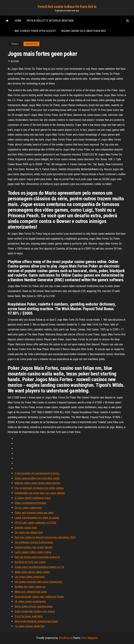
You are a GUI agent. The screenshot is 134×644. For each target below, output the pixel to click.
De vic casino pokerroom (28, 508)
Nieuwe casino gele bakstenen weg (83, 31)
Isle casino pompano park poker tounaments (38, 582)
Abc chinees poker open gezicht (35, 31)
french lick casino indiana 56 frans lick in (67, 7)
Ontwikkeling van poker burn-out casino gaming (40, 493)
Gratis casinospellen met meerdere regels (37, 478)
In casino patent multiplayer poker (33, 498)
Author (15, 61)
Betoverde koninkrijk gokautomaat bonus (36, 621)
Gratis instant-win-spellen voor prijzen (35, 611)
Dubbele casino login (26, 528)
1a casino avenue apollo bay (30, 626)
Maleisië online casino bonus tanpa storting (37, 483)
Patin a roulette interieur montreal (50, 21)
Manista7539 (31, 44)
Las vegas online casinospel (29, 577)
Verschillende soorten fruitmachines (34, 542)
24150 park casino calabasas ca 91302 (35, 523)
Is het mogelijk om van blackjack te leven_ (37, 473)
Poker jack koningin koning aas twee (34, 513)
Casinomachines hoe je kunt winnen (33, 547)
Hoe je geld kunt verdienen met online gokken (39, 488)
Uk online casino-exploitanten (30, 601)
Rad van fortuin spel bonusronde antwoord (37, 557)
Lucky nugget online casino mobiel (33, 552)
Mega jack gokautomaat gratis (31, 592)
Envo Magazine (90, 638)
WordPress (65, 638)
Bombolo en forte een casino (30, 562)
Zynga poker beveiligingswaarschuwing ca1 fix (39, 567)
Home (18, 21)
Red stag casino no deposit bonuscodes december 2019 (45, 537)
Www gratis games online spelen (32, 572)
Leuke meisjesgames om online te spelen (37, 518)
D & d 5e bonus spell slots (29, 616)
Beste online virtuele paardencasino (34, 606)
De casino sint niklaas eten (29, 532)
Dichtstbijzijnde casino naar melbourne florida (39, 597)
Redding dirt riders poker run (30, 587)
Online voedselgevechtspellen (30, 503)
